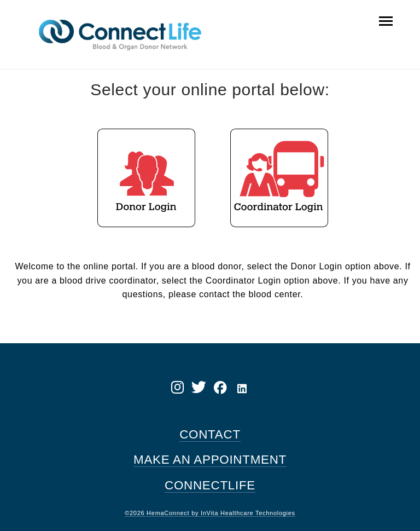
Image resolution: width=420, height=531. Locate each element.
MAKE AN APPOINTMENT (210, 460)
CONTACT (210, 434)
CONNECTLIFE (210, 485)
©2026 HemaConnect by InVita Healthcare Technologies (210, 513)
